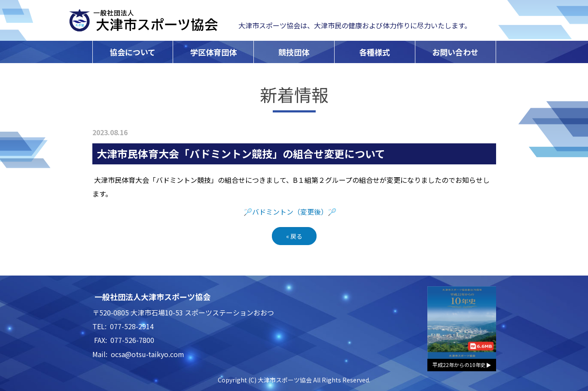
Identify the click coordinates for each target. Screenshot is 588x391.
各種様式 (375, 52)
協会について (133, 52)
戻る (294, 236)
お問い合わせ (455, 52)
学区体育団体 (213, 52)
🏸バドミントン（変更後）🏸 (290, 212)
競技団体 (294, 52)
